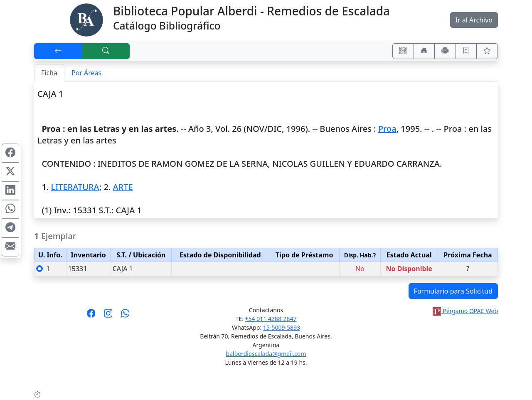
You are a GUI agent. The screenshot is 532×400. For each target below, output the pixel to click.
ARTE (123, 187)
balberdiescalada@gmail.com (266, 354)
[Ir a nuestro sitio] (424, 51)
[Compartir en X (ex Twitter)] (10, 172)
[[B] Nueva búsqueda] (106, 51)
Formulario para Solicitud (453, 291)
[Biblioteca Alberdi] (86, 19)
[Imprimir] (445, 51)
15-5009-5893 (282, 327)
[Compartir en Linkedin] (10, 191)
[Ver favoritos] (487, 51)
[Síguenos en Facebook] (91, 316)
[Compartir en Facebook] (10, 153)
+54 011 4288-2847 (271, 319)
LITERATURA (75, 187)
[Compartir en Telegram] (10, 228)
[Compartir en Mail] (10, 247)
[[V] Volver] (58, 51)
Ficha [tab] (49, 73)
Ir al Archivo (474, 20)
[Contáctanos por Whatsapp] (125, 316)
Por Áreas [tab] (86, 73)
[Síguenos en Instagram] (108, 316)
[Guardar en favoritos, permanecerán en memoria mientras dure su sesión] (466, 51)
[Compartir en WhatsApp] (10, 210)
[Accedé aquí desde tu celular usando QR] (403, 51)
